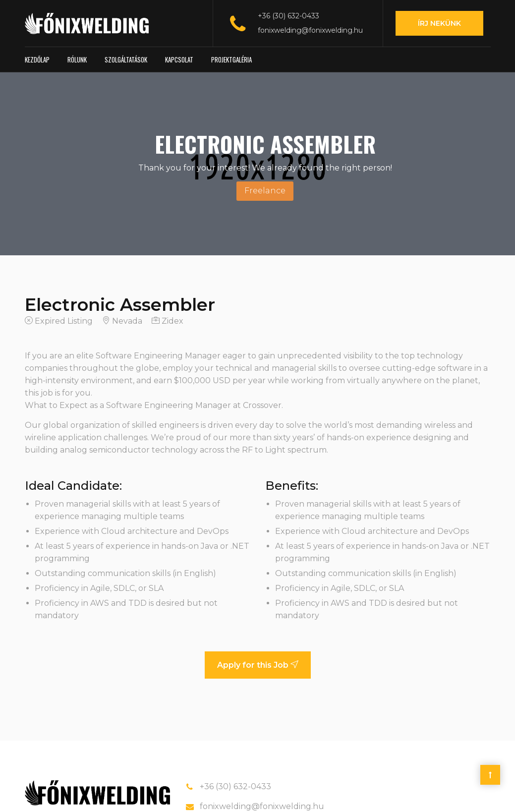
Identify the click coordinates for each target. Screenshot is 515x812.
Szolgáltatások (126, 59)
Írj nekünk (439, 23)
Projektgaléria (231, 59)
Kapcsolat (179, 59)
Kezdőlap (37, 59)
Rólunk (77, 59)
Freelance (265, 191)
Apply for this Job (258, 665)
